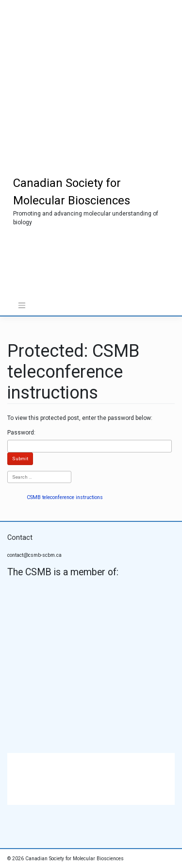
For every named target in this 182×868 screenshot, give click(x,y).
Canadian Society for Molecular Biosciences (74, 859)
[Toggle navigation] (22, 305)
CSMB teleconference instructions (65, 497)
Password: (21, 433)
